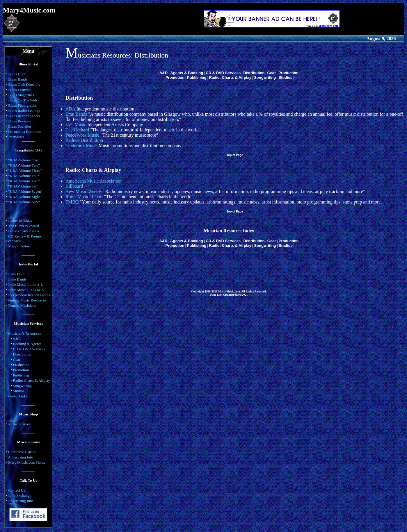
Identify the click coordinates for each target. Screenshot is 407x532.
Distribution (22, 354)
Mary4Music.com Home (27, 462)
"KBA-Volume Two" (24, 165)
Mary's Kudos (19, 246)
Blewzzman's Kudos (24, 231)
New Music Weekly (84, 191)
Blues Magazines (21, 95)
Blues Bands (18, 79)
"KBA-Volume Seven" (25, 191)
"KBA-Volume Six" (23, 186)
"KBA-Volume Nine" (24, 202)
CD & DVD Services (29, 349)
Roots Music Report (84, 197)
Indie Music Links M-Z (26, 290)
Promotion (21, 370)
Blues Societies (20, 126)
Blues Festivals (20, 90)
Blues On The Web (23, 100)
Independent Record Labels (29, 295)
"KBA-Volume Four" (24, 176)
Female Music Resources (27, 300)
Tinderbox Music (81, 146)
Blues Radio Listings (24, 111)
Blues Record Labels (24, 116)
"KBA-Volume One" (24, 160)
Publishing (21, 375)
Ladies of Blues (20, 221)
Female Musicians (22, 305)
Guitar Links (18, 396)
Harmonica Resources (25, 132)
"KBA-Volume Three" (25, 171)
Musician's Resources (24, 333)
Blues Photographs (22, 105)
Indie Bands (17, 279)
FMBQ (72, 202)
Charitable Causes (22, 452)
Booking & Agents (27, 344)
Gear (16, 359)
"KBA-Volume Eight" (25, 197)
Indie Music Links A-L (26, 284)
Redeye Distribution (84, 140)
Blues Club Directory (24, 84)
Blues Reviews (19, 121)
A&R (17, 339)
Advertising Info (20, 457)
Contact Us (17, 490)
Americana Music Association (94, 181)
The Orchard (77, 130)
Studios (18, 391)
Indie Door (16, 274)
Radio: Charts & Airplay (31, 380)
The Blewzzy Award (24, 226)
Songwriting (22, 386)
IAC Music (76, 125)
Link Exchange (20, 496)
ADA (70, 109)
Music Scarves (19, 424)
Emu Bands (76, 114)
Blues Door (17, 74)
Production (21, 365)
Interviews (16, 137)
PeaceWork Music (82, 135)
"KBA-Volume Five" (24, 181)
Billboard (74, 186)
